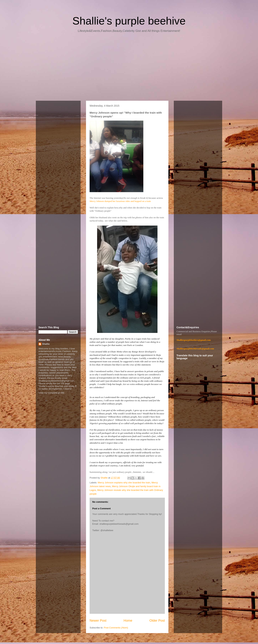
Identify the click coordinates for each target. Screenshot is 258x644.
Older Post (157, 621)
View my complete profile (51, 393)
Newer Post (98, 621)
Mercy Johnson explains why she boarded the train (124, 483)
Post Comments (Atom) (116, 628)
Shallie (46, 344)
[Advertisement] (129, 68)
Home (128, 621)
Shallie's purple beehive (129, 21)
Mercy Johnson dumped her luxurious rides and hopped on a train (120, 201)
